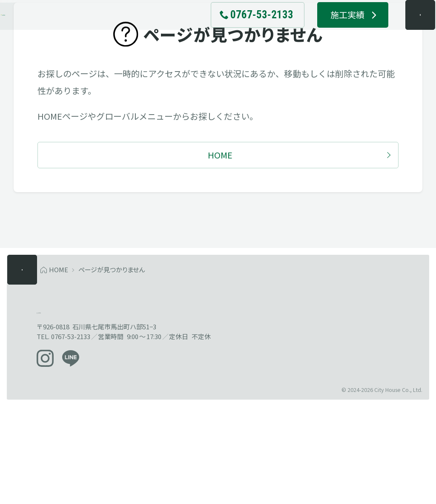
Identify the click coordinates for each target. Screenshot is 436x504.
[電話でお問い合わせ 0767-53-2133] (241, 30)
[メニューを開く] (404, 30)
